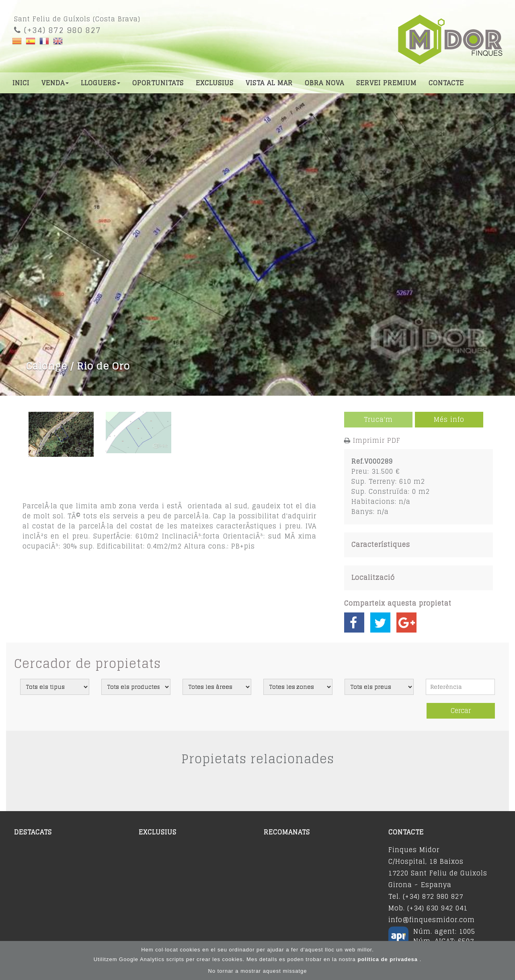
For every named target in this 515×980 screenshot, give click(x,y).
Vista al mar (269, 83)
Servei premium (386, 83)
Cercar (461, 711)
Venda (55, 83)
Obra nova (324, 83)
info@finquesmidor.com (432, 920)
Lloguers (101, 83)
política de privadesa (388, 960)
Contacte (446, 83)
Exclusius (215, 83)
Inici (21, 83)
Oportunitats (158, 83)
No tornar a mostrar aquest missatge (258, 971)
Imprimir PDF (377, 440)
